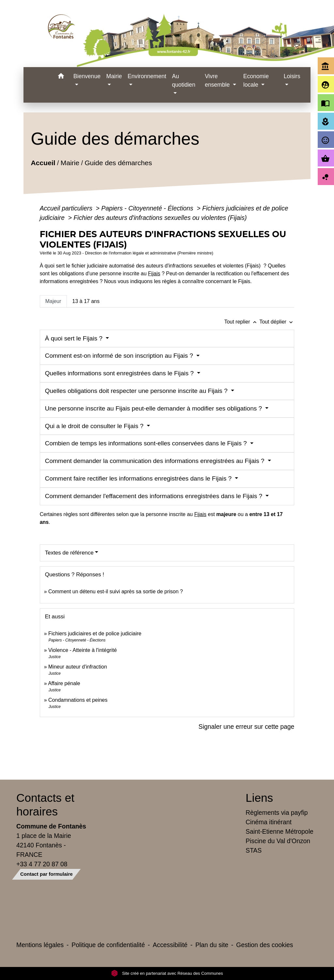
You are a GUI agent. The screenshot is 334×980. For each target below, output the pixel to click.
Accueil (43, 163)
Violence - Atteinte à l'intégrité (83, 650)
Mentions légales (40, 945)
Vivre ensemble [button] (218, 80)
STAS (254, 850)
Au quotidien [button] (183, 80)
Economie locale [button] (256, 80)
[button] (61, 77)
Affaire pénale (64, 683)
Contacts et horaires (45, 805)
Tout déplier (277, 322)
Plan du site (212, 945)
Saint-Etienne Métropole (280, 831)
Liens (259, 798)
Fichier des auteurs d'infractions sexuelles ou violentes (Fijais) (160, 218)
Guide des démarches (118, 163)
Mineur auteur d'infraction (78, 667)
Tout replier (242, 322)
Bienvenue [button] (87, 76)
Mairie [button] (114, 76)
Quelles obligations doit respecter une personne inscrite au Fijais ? (137, 391)
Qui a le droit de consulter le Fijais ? (95, 426)
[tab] (53, 301)
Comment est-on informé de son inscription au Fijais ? (120, 356)
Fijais (154, 274)
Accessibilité (170, 945)
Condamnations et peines (78, 700)
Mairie (70, 163)
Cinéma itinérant (269, 822)
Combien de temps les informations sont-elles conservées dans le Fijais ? (147, 443)
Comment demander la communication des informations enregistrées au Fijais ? (156, 461)
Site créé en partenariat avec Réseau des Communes (167, 973)
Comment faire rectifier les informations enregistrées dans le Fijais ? (139, 478)
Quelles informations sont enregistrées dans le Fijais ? (120, 373)
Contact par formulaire (46, 874)
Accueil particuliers (67, 208)
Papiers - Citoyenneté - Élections (148, 208)
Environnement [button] (147, 76)
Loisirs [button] (292, 76)
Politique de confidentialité (108, 945)
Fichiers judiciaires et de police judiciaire (95, 634)
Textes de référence (69, 553)
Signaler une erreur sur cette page (247, 727)
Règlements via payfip (277, 813)
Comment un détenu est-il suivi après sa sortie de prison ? (116, 591)
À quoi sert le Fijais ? (75, 338)
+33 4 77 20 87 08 (42, 864)
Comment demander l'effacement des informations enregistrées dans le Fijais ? (155, 496)
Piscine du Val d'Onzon (278, 841)
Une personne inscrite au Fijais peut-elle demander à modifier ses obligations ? (154, 408)
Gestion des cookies (265, 945)
